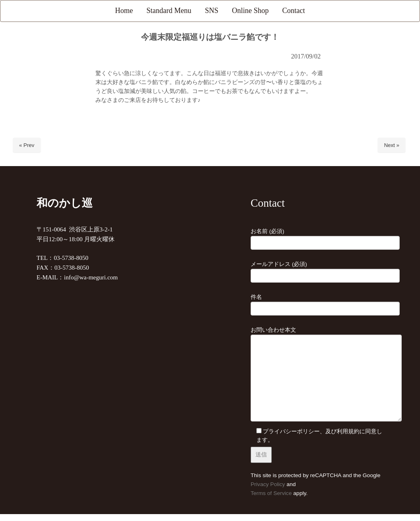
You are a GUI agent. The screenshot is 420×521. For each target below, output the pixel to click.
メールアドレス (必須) (317, 270)
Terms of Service (271, 493)
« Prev (27, 145)
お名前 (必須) (317, 237)
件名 (317, 303)
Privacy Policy (268, 484)
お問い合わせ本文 (317, 375)
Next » (392, 145)
